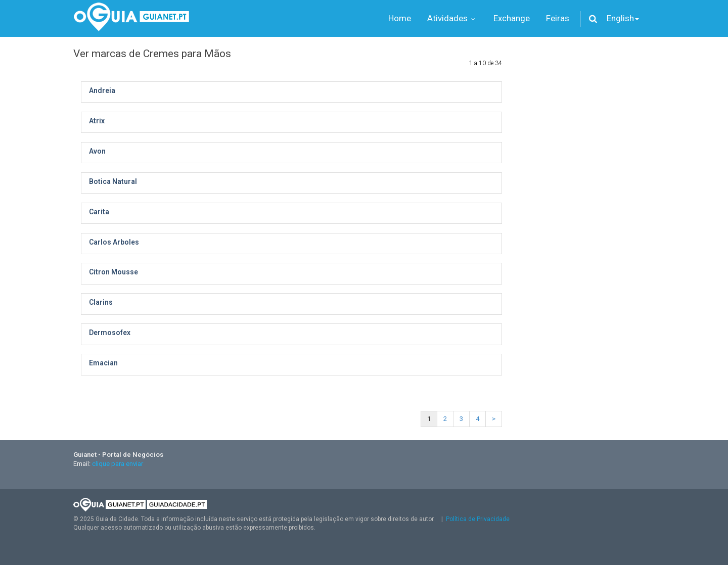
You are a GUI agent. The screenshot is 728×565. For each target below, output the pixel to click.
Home (400, 18)
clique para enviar (118, 464)
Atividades (452, 18)
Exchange (512, 18)
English (623, 18)
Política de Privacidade (478, 519)
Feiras (558, 18)
